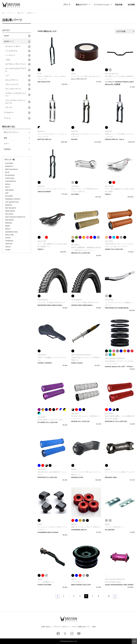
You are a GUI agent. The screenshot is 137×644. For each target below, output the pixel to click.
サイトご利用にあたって (81, 627)
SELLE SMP (10, 235)
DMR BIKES (9, 190)
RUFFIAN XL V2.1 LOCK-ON (116, 421)
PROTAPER (9, 220)
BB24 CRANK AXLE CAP (81, 585)
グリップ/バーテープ (13, 89)
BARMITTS (9, 166)
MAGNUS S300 (111, 477)
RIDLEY (8, 229)
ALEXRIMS (9, 163)
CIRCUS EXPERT (44, 192)
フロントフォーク (12, 84)
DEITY (7, 187)
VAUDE (8, 250)
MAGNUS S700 (77, 477)
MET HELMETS (11, 208)
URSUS (8, 247)
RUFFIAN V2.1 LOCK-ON (47, 477)
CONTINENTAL (11, 181)
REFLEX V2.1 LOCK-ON (81, 253)
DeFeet (8, 184)
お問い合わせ (46, 627)
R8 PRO (74, 139)
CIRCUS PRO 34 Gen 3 (114, 139)
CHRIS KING (10, 178)
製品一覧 (20, 13)
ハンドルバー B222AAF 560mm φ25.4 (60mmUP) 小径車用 (119, 83)
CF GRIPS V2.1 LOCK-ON (48, 422)
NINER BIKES (10, 211)
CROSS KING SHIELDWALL (82, 305)
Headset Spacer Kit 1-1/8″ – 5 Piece (119, 366)
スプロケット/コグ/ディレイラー (16, 95)
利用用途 (7, 149)
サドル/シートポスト (13, 46)
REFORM (9, 223)
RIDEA (8, 226)
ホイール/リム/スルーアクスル (16, 70)
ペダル (8, 60)
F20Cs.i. (41, 249)
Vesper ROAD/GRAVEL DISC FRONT (119, 585)
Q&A (94, 627)
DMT (7, 193)
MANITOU (9, 205)
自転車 (6, 36)
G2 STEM (75, 194)
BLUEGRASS (10, 175)
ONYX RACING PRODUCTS (15, 217)
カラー (6, 144)
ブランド (67, 5)
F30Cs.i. (108, 194)
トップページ (9, 13)
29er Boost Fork (44, 82)
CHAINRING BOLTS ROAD (48, 532)
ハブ (7, 76)
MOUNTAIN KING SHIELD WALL (50, 305)
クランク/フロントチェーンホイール (15, 102)
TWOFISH (9, 244)
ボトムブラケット (12, 80)
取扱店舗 (119, 5)
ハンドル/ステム (11, 51)
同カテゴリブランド (11, 132)
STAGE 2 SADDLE (45, 363)
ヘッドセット (10, 55)
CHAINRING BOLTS (79, 530)
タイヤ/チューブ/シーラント (16, 64)
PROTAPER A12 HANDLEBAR (117, 308)
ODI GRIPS (9, 214)
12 (109, 596)
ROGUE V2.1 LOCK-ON (80, 421)
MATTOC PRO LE (44, 139)
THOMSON (9, 241)
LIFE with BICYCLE (12, 202)
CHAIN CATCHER (44, 585)
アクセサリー (9, 112)
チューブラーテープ (79, 79)
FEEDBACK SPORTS (13, 199)
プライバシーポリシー (61, 627)
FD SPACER (110, 530)
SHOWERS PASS (11, 232)
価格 (6, 138)
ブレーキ (9, 107)
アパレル (7, 118)
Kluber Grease (77, 363)
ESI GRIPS (9, 196)
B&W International (11, 169)
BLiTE (7, 172)
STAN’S (8, 238)
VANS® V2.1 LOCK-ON (114, 249)
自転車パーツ (9, 41)
